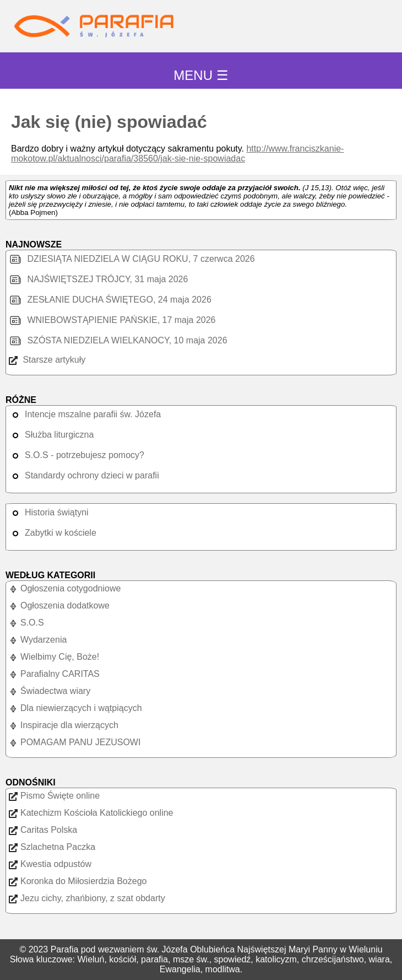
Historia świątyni (49, 512)
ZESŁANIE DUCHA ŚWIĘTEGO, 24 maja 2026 (110, 300)
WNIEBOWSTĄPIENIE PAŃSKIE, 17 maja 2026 (112, 320)
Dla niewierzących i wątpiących (75, 708)
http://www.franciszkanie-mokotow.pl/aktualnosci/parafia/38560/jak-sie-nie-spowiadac (177, 154)
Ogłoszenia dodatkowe (59, 605)
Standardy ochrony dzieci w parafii (84, 475)
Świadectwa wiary (50, 691)
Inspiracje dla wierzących (64, 725)
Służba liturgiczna (51, 435)
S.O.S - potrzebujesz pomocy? (77, 455)
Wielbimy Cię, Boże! (54, 657)
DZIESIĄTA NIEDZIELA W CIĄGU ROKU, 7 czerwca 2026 (132, 259)
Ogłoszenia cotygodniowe (65, 588)
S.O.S (26, 623)
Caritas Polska (43, 830)
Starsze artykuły (47, 360)
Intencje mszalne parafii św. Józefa (85, 414)
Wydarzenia (38, 640)
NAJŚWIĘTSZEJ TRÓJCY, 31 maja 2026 (98, 279)
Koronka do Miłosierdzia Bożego (78, 881)
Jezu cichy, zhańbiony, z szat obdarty (87, 898)
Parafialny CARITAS (54, 674)
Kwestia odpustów (50, 864)
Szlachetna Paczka (52, 847)
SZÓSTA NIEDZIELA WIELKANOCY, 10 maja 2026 (118, 340)
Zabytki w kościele (53, 533)
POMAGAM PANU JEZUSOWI (75, 742)
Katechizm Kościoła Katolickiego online (91, 813)
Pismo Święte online (54, 796)
